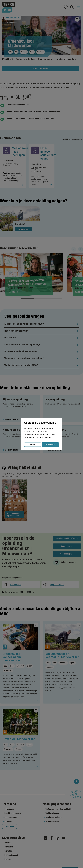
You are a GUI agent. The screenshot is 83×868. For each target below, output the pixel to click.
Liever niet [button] (33, 445)
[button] (53, 438)
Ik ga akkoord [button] (50, 445)
